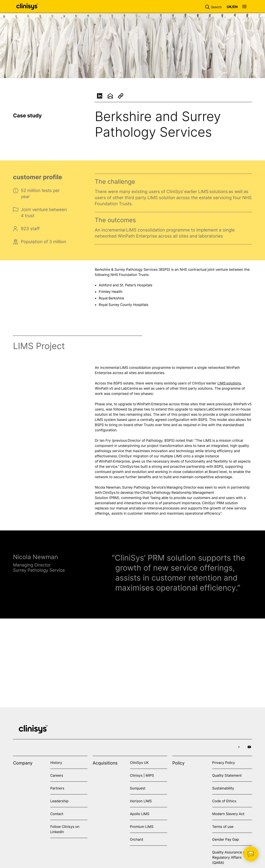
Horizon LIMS (141, 801)
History (56, 763)
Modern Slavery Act (228, 814)
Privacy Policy (224, 763)
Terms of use (223, 827)
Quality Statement (227, 775)
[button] (214, 7)
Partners (57, 788)
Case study (27, 116)
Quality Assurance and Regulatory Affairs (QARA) (231, 857)
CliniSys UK (139, 763)
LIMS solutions (229, 384)
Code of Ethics (224, 801)
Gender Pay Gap (226, 839)
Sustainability (223, 788)
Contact (57, 814)
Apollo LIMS (140, 814)
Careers (57, 775)
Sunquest (138, 788)
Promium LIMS (142, 827)
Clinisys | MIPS (142, 775)
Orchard (137, 839)
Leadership (59, 801)
